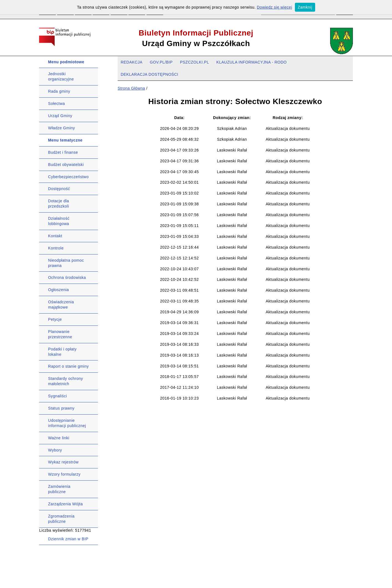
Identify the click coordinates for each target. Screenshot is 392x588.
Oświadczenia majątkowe (61, 305)
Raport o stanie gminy (68, 366)
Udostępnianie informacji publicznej (67, 423)
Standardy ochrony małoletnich (65, 381)
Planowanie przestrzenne (60, 334)
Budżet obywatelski (66, 165)
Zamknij (305, 7)
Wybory (55, 450)
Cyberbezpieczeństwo (68, 177)
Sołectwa (56, 104)
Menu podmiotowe (66, 62)
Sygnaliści (57, 396)
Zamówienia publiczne (59, 489)
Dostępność (59, 189)
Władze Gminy (61, 128)
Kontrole (56, 248)
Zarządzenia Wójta (65, 504)
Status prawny (61, 408)
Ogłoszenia (58, 290)
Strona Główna (131, 88)
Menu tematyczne (65, 140)
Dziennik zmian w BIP (68, 539)
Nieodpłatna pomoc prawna (66, 263)
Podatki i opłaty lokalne (62, 352)
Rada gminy (59, 91)
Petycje (55, 319)
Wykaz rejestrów (63, 462)
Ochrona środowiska (67, 277)
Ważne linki (59, 438)
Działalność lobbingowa (59, 221)
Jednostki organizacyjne (61, 76)
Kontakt (55, 236)
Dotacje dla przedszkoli (59, 204)
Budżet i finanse (63, 152)
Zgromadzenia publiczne (61, 519)
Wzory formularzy (64, 474)
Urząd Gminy (60, 116)
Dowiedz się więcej (275, 7)
